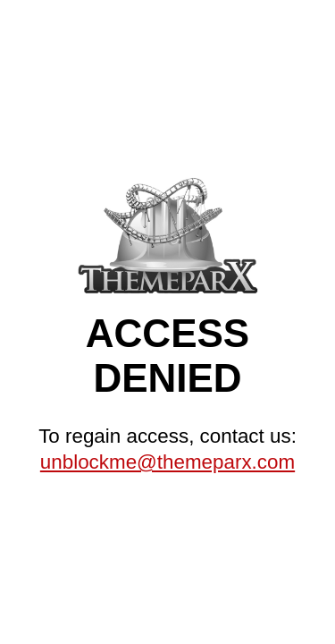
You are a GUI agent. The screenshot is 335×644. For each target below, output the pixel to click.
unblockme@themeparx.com (167, 462)
